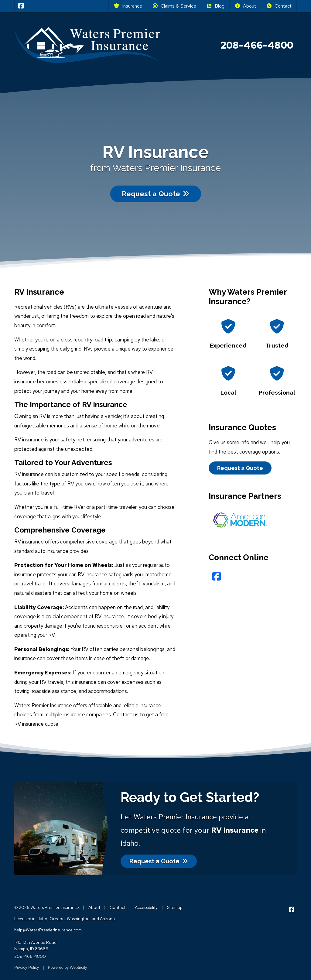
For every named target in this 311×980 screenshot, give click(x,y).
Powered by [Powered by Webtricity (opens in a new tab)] (68, 967)
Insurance (128, 6)
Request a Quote (156, 189)
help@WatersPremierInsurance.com (48, 930)
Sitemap (175, 907)
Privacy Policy (27, 967)
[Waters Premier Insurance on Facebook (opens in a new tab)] (21, 6)
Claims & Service (174, 6)
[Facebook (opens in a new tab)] (217, 576)
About (245, 6)
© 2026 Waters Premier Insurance (47, 907)
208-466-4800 (30, 956)
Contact (279, 6)
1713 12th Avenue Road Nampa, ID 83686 (35, 946)
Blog (215, 6)
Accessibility (146, 907)
